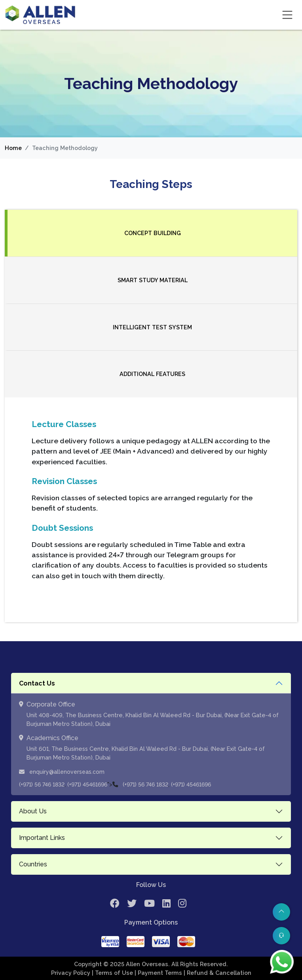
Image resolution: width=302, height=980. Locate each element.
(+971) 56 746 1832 (42, 784)
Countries (33, 864)
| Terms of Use (113, 973)
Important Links (42, 838)
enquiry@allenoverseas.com (62, 772)
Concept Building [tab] (153, 233)
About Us (33, 811)
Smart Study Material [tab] (153, 280)
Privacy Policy (71, 973)
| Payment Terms (159, 973)
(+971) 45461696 (87, 784)
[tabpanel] (151, 510)
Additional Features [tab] (152, 374)
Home (13, 148)
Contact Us (37, 683)
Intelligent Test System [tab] (152, 327)
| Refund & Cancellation (217, 973)
